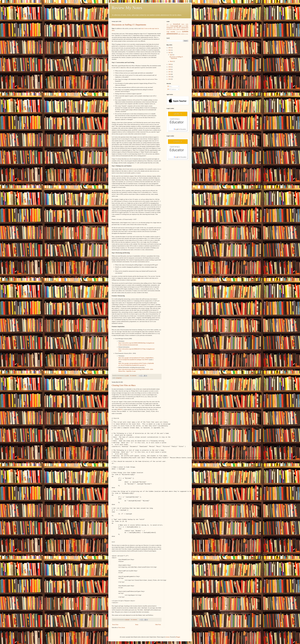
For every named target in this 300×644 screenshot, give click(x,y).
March (172, 61)
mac (187, 26)
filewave (168, 26)
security (173, 32)
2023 (170, 48)
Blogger (178, 636)
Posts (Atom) (122, 627)
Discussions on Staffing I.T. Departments (129, 25)
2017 (170, 72)
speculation (179, 32)
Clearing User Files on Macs (124, 385)
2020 (170, 64)
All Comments (172, 89)
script (168, 32)
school (187, 29)
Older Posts (158, 624)
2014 (170, 79)
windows (183, 34)
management (119, 378)
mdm (175, 28)
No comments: (133, 376)
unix (179, 34)
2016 (170, 74)
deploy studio (185, 24)
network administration (182, 28)
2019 (170, 67)
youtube (187, 34)
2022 (170, 50)
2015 (170, 77)
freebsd (172, 26)
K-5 (185, 26)
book (171, 24)
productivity (183, 29)
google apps (178, 26)
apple (168, 24)
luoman (168, 636)
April (171, 55)
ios (183, 26)
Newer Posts (115, 624)
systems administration (177, 33)
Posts (170, 86)
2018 (170, 69)
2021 (170, 53)
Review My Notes (127, 8)
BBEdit (120, 409)
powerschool (169, 29)
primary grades (176, 29)
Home (137, 624)
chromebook (176, 24)
